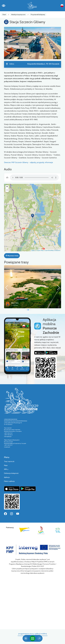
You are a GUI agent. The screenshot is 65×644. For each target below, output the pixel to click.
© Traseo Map (40, 250)
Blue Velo (29, 303)
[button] (8, 43)
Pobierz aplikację (9, 481)
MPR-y (6, 469)
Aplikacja (7, 477)
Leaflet (33, 250)
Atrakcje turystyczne (18, 15)
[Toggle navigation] (33, 638)
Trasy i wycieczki (9, 461)
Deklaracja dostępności (11, 473)
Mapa (6, 465)
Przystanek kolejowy (38, 15)
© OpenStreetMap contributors (52, 250)
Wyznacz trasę (12, 256)
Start (4, 15)
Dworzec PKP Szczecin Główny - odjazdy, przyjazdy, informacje (28, 162)
